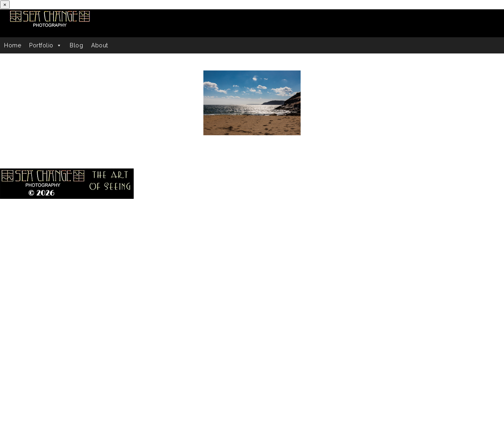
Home (13, 45)
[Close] (5, 5)
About (100, 45)
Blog (76, 45)
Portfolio (45, 45)
